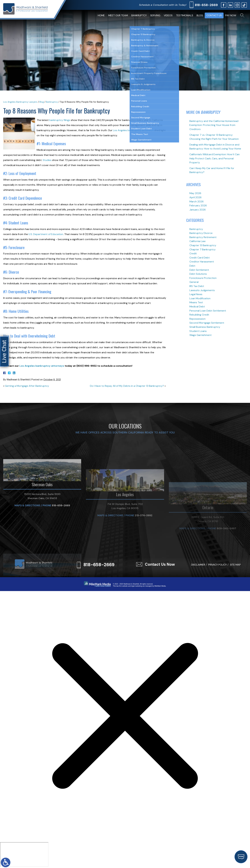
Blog (200, 15)
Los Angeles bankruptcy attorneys (133, 130)
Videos (168, 15)
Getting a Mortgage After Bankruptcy (27, 386)
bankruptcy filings (59, 120)
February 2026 (198, 205)
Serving (155, 15)
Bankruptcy (139, 15)
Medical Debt (197, 307)
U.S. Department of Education (46, 234)
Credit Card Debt (200, 258)
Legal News (196, 294)
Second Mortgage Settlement (207, 323)
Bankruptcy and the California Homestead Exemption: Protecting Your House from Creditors (214, 125)
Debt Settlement (199, 270)
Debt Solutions (198, 274)
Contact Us (214, 15)
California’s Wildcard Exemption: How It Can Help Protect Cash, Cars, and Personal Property (215, 158)
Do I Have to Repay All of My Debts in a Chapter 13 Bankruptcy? (127, 386)
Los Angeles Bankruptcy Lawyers (20, 102)
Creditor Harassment (202, 262)
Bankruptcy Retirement (203, 237)
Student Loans (198, 331)
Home (101, 15)
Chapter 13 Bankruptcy (203, 245)
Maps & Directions (27, 543)
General (194, 282)
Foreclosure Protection (203, 278)
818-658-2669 (206, 5)
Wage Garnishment (200, 335)
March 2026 (197, 202)
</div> (24, 854)
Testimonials (185, 15)
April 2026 (195, 197)
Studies (47, 160)
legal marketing (137, 586)
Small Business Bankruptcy (205, 327)
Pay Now (231, 15)
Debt (192, 266)
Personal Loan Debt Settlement (208, 311)
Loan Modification (200, 298)
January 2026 (198, 210)
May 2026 (195, 193)
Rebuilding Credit (199, 315)
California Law (197, 241)
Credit (193, 253)
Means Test (196, 302)
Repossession (197, 319)
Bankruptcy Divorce (201, 233)
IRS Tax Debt (197, 286)
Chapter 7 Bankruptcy (202, 249)
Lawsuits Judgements (202, 290)
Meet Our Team (118, 15)
